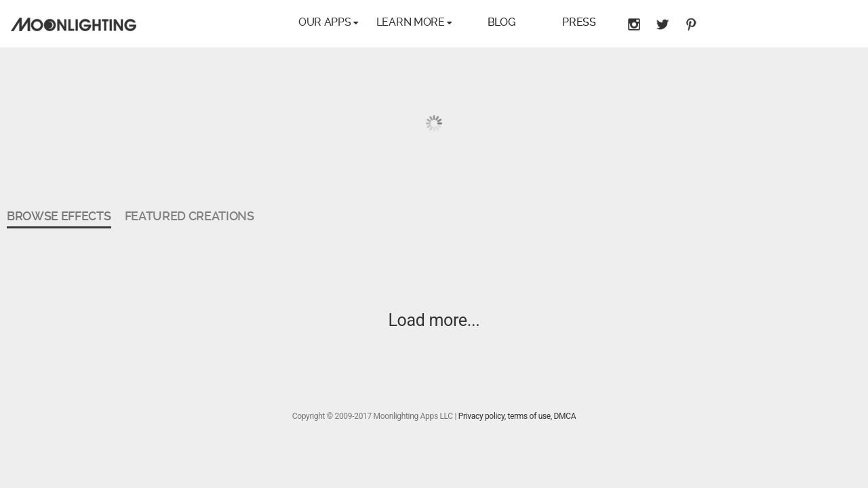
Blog (501, 22)
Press (579, 22)
